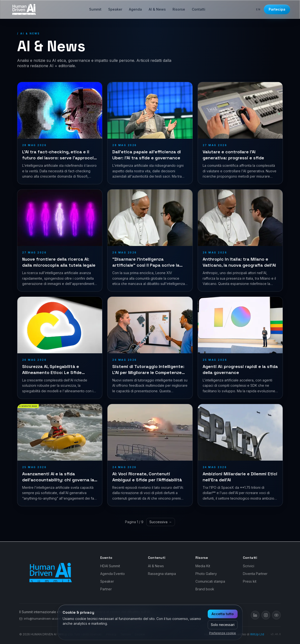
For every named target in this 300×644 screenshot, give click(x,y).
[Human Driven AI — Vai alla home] (24, 9)
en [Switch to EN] (259, 9)
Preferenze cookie (223, 633)
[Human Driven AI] (51, 573)
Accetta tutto (223, 614)
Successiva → (161, 522)
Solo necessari (223, 625)
